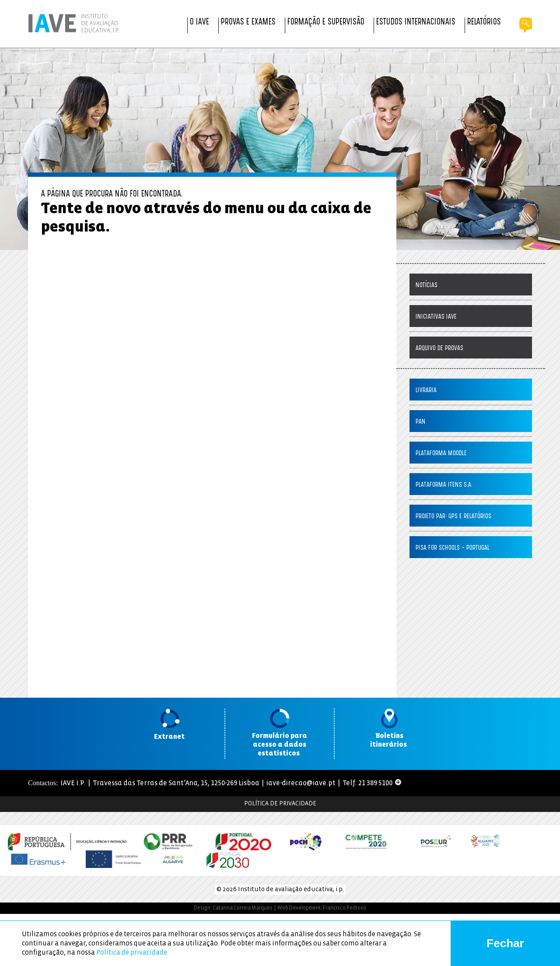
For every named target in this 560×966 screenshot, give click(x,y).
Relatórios (484, 23)
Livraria (426, 391)
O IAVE (199, 23)
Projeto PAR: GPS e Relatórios (453, 517)
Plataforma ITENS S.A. (444, 485)
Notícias (427, 286)
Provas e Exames (248, 23)
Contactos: (43, 783)
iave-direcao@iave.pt (301, 783)
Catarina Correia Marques (243, 908)
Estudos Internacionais (416, 23)
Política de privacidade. (132, 953)
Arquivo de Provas (439, 349)
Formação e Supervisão (326, 23)
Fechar (505, 943)
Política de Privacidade (280, 804)
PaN (421, 422)
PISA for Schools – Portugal (453, 548)
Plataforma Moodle (441, 454)
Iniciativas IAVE (436, 317)
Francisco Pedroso (345, 908)
